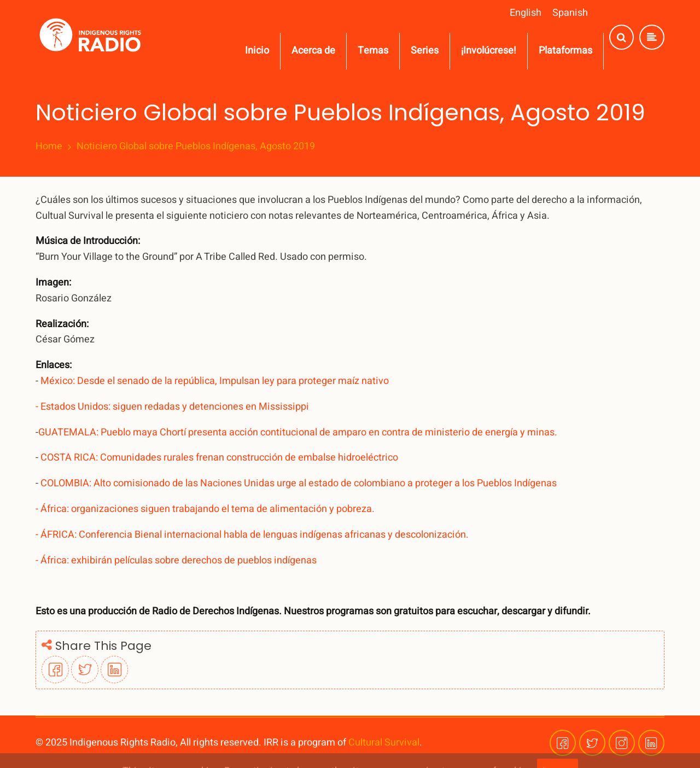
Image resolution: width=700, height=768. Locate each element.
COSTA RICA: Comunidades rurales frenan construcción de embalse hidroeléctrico (220, 458)
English (526, 13)
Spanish (570, 13)
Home (49, 147)
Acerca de (313, 51)
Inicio (257, 51)
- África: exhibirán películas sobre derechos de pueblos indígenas (177, 560)
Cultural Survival (384, 743)
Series (425, 51)
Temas (373, 51)
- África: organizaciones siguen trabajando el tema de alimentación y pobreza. (206, 509)
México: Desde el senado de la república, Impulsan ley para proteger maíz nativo (214, 381)
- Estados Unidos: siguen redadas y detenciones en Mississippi (172, 407)
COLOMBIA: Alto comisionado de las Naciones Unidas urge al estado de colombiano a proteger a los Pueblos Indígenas (297, 483)
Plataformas (565, 51)
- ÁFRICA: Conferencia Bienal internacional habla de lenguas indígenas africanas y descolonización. (253, 535)
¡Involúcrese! (489, 51)
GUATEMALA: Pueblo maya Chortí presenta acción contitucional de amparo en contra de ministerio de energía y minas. (299, 432)
